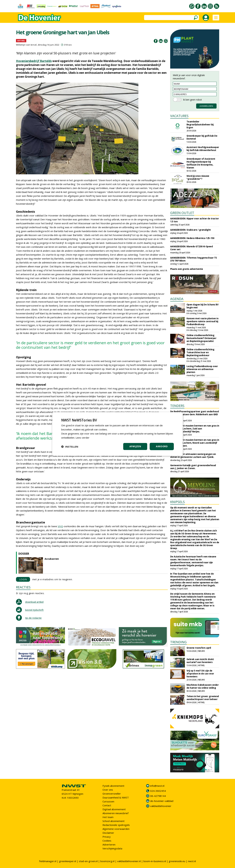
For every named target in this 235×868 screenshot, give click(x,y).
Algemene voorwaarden (116, 829)
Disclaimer (108, 833)
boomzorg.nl (107, 861)
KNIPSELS (177, 502)
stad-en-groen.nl (88, 861)
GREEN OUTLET (182, 213)
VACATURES (179, 116)
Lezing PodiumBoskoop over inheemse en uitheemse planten (202, 369)
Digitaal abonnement (114, 809)
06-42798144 (158, 796)
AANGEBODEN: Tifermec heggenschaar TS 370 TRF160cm (194, 259)
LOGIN (23, 579)
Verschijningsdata (112, 848)
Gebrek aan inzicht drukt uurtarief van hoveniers (200, 661)
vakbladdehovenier (161, 806)
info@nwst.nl (157, 786)
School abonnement (114, 821)
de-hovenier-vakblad (162, 801)
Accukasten (52, 559)
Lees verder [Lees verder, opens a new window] (82, 438)
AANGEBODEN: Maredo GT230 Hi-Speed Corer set (192, 248)
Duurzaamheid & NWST (116, 797)
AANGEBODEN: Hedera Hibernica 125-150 (192, 238)
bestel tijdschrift (34, 610)
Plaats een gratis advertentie (187, 269)
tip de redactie (33, 618)
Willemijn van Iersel (26, 45)
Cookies (107, 841)
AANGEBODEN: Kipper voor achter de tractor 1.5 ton (195, 220)
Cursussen (108, 801)
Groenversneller (112, 794)
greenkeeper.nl (68, 861)
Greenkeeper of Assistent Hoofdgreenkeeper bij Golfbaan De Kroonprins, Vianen (201, 163)
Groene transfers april (199, 648)
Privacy (107, 837)
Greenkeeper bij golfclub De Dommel (202, 137)
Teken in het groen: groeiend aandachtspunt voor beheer (203, 698)
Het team (108, 817)
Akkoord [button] (162, 446)
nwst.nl (192, 861)
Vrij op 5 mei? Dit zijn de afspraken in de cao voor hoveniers (200, 674)
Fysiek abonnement (113, 786)
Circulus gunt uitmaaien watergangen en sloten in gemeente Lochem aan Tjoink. (193, 455)
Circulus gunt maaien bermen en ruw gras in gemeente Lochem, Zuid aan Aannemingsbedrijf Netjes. (195, 429)
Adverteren (109, 844)
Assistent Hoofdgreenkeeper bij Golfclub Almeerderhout (203, 149)
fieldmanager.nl (48, 861)
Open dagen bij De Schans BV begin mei (203, 306)
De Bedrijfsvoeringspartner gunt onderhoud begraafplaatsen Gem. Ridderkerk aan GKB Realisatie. (195, 414)
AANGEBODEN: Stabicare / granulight (191, 230)
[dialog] (117, 434)
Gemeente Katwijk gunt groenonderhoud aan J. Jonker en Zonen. (193, 467)
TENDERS (177, 406)
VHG (60, 526)
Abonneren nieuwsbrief (115, 813)
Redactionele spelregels (116, 825)
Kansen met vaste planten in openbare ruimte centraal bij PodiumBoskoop (203, 321)
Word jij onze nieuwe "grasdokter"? (198, 177)
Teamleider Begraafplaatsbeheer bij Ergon (200, 124)
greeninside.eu (177, 861)
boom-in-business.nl (155, 861)
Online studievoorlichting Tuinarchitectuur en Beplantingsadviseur (200, 352)
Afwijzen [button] (135, 446)
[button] (70, 447)
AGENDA (177, 299)
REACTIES (23, 587)
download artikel (34, 602)
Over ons (108, 790)
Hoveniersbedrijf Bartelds (34, 61)
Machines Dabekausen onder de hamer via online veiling (203, 686)
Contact (107, 805)
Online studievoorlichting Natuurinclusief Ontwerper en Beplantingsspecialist (201, 338)
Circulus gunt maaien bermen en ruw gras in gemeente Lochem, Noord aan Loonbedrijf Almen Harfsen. (195, 443)
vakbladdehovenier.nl (129, 861)
